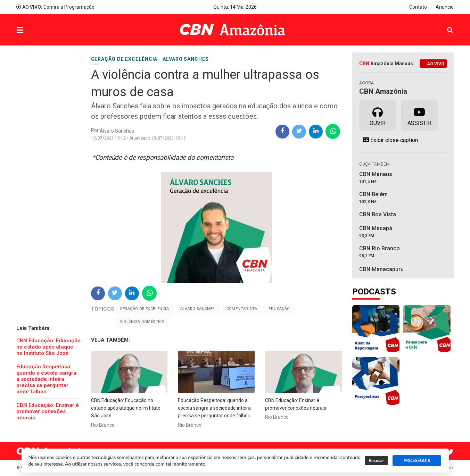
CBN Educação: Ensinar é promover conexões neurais (48, 411)
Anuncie (445, 7)
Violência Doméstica (142, 322)
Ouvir (378, 115)
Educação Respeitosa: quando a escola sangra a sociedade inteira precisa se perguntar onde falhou (46, 379)
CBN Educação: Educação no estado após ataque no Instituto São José (48, 347)
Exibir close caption (389, 140)
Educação (279, 309)
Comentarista (242, 309)
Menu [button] (34, 31)
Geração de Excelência (144, 309)
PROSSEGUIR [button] (417, 461)
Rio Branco (103, 425)
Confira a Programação (55, 7)
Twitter (451, 452)
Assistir (419, 115)
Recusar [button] (376, 461)
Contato (418, 7)
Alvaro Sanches (198, 309)
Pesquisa (444, 25)
